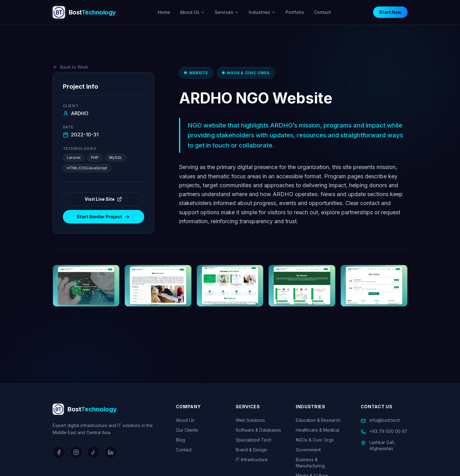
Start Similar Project (103, 217)
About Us (192, 12)
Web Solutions (250, 420)
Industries (262, 12)
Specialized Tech (254, 440)
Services (227, 12)
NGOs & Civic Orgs (315, 440)
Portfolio (295, 12)
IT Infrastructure (252, 460)
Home (164, 12)
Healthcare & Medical (318, 430)
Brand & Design (251, 450)
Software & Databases (258, 430)
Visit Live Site (103, 199)
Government (308, 450)
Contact (322, 12)
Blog (181, 440)
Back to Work (70, 67)
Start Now (390, 12)
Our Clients (187, 430)
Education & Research (318, 420)
